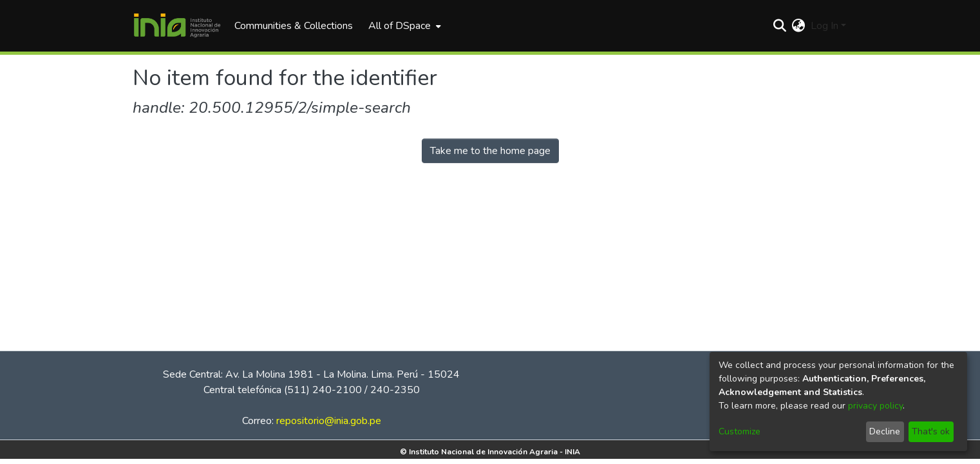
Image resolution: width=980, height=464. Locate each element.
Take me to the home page (490, 151)
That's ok (931, 431)
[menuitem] (403, 26)
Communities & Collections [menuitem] (294, 26)
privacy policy (875, 406)
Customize (740, 431)
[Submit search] (780, 26)
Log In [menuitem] (825, 26)
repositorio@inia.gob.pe (329, 421)
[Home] (177, 26)
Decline (885, 431)
